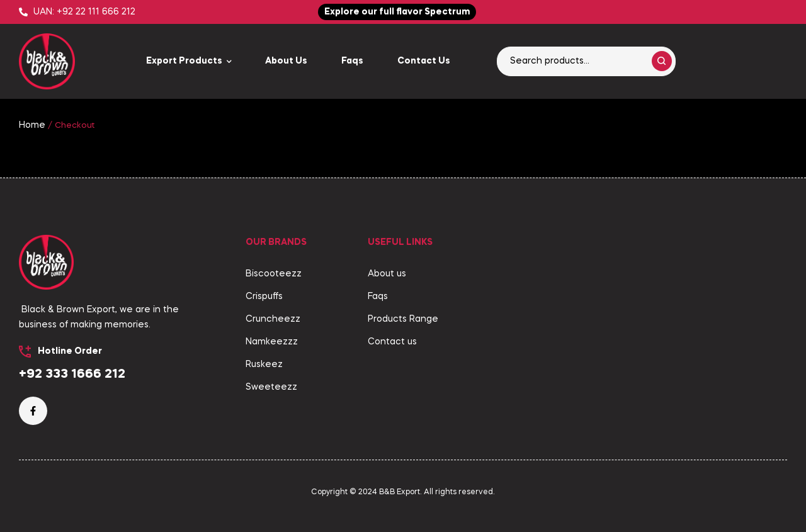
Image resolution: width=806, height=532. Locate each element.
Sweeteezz (271, 387)
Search (662, 61)
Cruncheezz (273, 319)
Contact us (392, 342)
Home (32, 125)
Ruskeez (264, 365)
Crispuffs (264, 297)
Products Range (403, 319)
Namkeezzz (272, 342)
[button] (397, 12)
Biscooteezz (274, 274)
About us (387, 274)
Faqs (378, 297)
